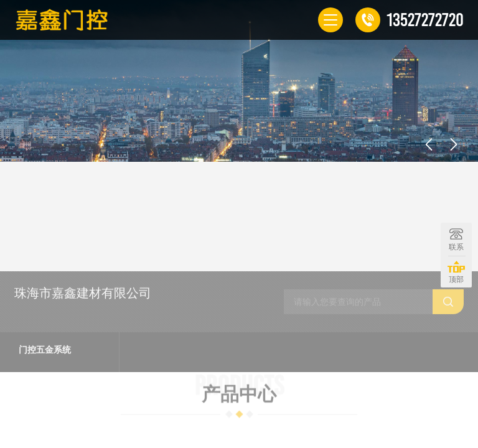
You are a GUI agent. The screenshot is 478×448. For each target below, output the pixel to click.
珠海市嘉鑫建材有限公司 (83, 355)
